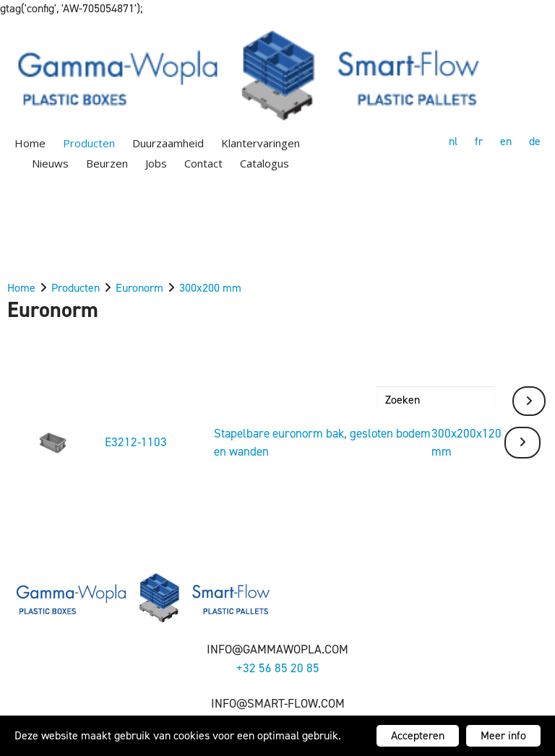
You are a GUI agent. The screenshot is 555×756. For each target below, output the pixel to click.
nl (453, 141)
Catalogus (264, 163)
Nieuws (50, 163)
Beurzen (107, 163)
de (535, 141)
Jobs (156, 163)
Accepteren (418, 735)
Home (30, 143)
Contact (203, 163)
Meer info (503, 735)
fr (479, 141)
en (506, 141)
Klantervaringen (261, 143)
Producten (89, 143)
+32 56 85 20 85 (278, 668)
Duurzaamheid (168, 143)
